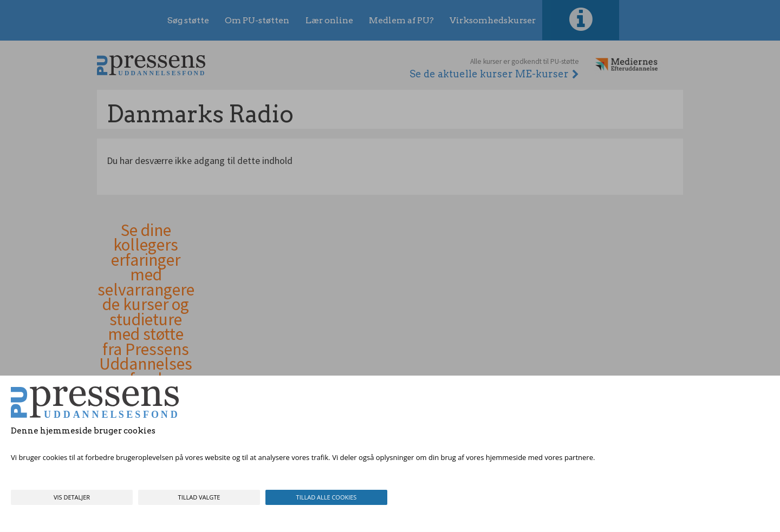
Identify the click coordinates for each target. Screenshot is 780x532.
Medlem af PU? (401, 20)
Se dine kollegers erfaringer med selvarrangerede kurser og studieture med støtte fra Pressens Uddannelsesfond (146, 305)
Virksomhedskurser (493, 20)
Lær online (329, 20)
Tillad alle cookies (327, 497)
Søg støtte (188, 20)
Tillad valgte (199, 497)
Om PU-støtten (257, 20)
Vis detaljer (72, 497)
